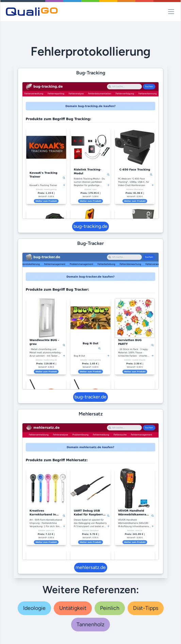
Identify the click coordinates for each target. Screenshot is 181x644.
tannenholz (90, 624)
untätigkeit (73, 608)
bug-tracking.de (90, 226)
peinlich (110, 608)
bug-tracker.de (90, 397)
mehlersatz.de (91, 567)
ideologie (34, 608)
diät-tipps (146, 608)
